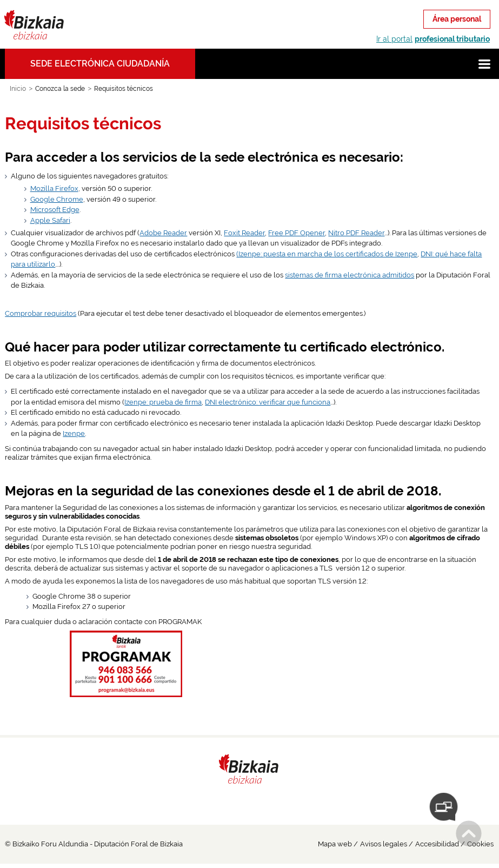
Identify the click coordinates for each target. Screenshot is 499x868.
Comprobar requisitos (41, 313)
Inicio (18, 89)
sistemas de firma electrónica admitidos (350, 275)
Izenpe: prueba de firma (163, 402)
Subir (469, 833)
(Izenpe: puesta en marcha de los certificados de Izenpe (327, 254)
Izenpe (74, 433)
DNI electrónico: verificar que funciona (268, 402)
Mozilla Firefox (54, 188)
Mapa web (335, 844)
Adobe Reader (163, 233)
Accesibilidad (437, 844)
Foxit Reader (244, 233)
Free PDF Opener (297, 233)
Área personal (457, 19)
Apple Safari (50, 220)
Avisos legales (384, 844)
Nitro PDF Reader (356, 233)
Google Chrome (57, 199)
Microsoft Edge (55, 210)
